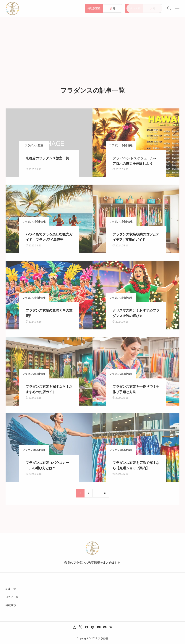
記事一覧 (11, 589)
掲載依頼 (11, 605)
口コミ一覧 (12, 597)
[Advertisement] (92, 45)
